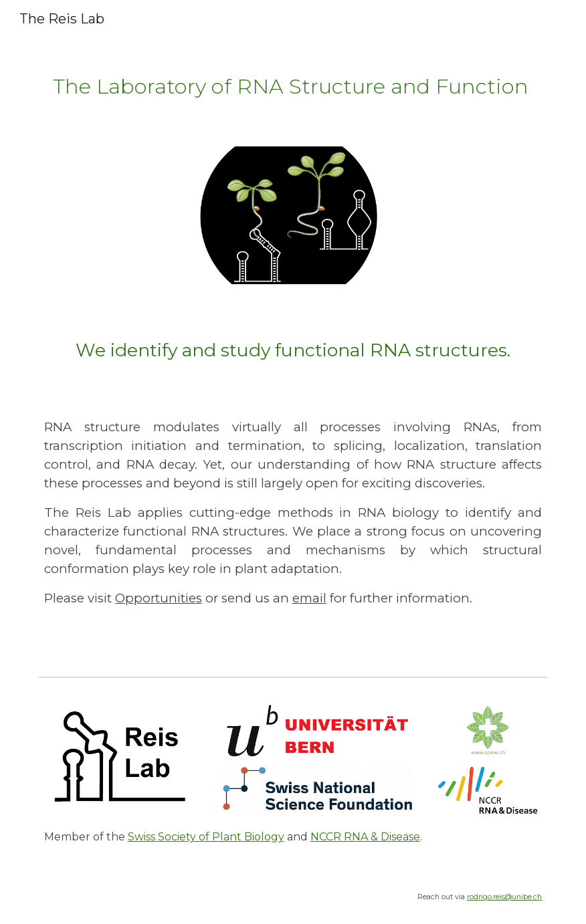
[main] (293, 84)
